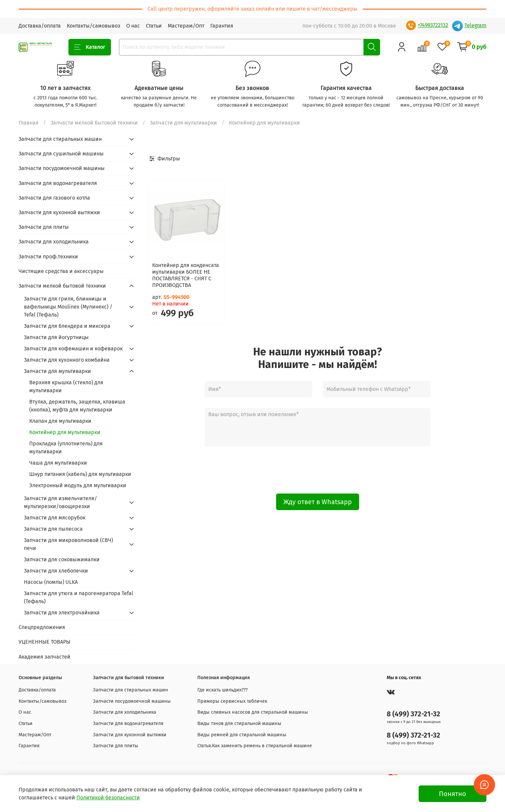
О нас (133, 26)
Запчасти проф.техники (48, 257)
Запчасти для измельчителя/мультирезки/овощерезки (60, 502)
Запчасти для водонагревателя (58, 183)
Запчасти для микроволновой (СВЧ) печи (68, 544)
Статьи (154, 26)
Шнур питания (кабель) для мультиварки (80, 474)
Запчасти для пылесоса (53, 529)
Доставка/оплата (40, 26)
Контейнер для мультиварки (65, 432)
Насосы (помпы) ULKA (51, 582)
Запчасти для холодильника (54, 242)
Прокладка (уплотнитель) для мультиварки (66, 448)
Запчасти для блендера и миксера (67, 326)
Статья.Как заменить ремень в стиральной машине (255, 746)
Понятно (453, 794)
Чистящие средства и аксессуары (61, 271)
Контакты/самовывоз (94, 26)
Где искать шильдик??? (223, 690)
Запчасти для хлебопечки (56, 571)
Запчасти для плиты (44, 227)
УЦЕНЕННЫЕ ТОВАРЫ (45, 642)
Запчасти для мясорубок (55, 518)
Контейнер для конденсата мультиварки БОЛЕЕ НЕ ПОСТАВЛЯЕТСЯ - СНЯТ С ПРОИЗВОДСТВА (186, 275)
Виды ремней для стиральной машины (242, 735)
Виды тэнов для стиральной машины (239, 723)
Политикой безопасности (108, 798)
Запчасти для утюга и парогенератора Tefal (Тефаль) (79, 597)
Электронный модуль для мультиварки (78, 485)
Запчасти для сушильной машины (61, 154)
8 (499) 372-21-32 (413, 714)
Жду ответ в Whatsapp (318, 502)
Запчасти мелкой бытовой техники (94, 123)
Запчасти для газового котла (54, 198)
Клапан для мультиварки (60, 421)
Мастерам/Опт (186, 26)
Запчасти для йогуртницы (56, 337)
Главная (29, 123)
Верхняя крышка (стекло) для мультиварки (66, 386)
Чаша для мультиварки (58, 463)
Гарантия (222, 26)
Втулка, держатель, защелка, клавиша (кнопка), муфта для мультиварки (77, 406)
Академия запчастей (45, 657)
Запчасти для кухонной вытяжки (59, 212)
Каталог (90, 47)
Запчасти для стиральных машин (60, 139)
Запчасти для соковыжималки (62, 559)
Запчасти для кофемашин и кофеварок (73, 349)
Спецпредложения (42, 627)
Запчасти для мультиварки (183, 123)
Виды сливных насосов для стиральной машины (253, 712)
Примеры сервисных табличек (232, 701)
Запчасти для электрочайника (62, 613)
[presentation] (318, 470)
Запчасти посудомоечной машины (62, 168)
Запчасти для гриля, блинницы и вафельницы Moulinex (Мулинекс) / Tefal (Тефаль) (68, 307)
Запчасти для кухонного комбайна (67, 360)
